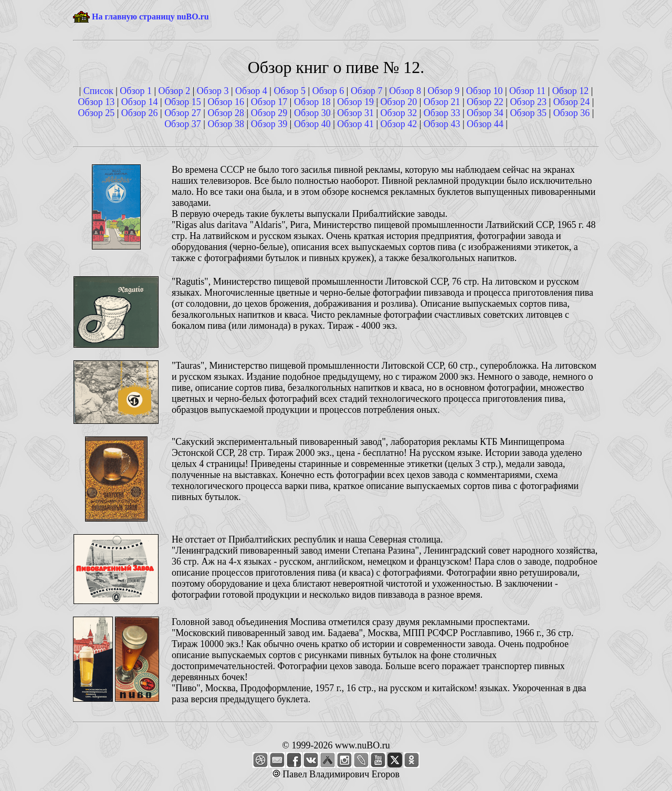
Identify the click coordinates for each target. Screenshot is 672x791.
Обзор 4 (251, 91)
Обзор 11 (527, 91)
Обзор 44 (485, 124)
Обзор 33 (442, 113)
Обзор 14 (140, 102)
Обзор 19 (355, 102)
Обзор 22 (485, 102)
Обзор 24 (572, 102)
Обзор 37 (183, 124)
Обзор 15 (183, 102)
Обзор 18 (312, 102)
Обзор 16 (226, 102)
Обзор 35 (528, 113)
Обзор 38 (226, 124)
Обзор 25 (97, 113)
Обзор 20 (399, 102)
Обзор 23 (528, 102)
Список (98, 91)
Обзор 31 (355, 113)
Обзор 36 (572, 113)
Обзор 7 (367, 91)
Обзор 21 (442, 102)
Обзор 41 (355, 124)
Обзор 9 (444, 91)
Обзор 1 (136, 91)
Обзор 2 (175, 91)
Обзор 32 (399, 113)
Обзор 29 (269, 113)
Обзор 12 (571, 91)
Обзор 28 (226, 113)
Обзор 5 (290, 91)
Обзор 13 (97, 102)
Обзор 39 (269, 124)
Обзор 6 (328, 91)
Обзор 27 (183, 113)
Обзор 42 (399, 124)
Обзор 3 (213, 91)
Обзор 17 (269, 102)
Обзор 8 (405, 91)
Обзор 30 (312, 113)
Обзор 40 (312, 124)
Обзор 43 (442, 124)
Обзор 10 (485, 91)
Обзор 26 (140, 113)
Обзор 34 (485, 113)
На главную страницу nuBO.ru (150, 17)
